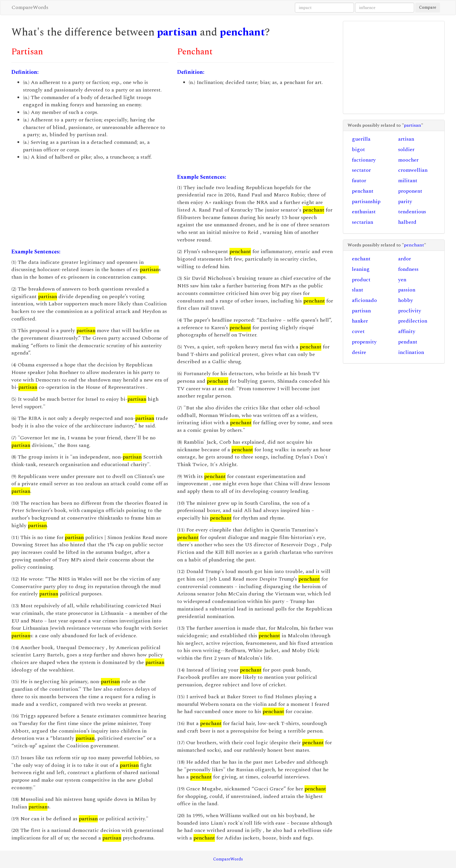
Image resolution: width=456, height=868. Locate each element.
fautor (359, 181)
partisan (177, 32)
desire (359, 352)
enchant (361, 259)
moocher (408, 160)
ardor (405, 259)
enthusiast (364, 212)
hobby (406, 300)
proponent (410, 191)
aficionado (364, 300)
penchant (242, 32)
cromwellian (413, 170)
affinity (407, 331)
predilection (413, 321)
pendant (408, 342)
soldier (406, 150)
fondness (408, 269)
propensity (364, 342)
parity (405, 202)
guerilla (361, 139)
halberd (407, 222)
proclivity (410, 311)
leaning (361, 269)
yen (402, 280)
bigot (358, 150)
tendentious (412, 212)
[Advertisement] (90, 205)
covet (358, 331)
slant (358, 290)
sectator (361, 170)
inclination (411, 352)
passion (407, 290)
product (361, 280)
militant (408, 181)
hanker (360, 321)
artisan (406, 139)
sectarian (363, 222)
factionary (364, 160)
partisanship (366, 202)
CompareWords (30, 7)
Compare (428, 7)
